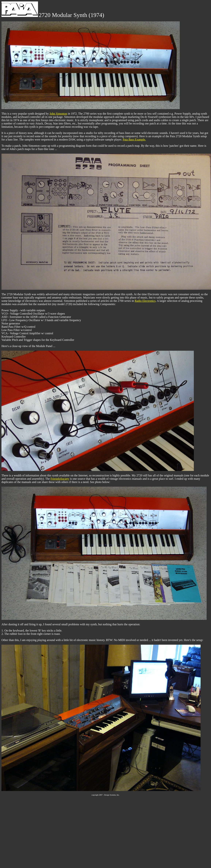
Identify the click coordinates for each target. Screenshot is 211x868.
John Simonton (58, 114)
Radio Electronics (145, 301)
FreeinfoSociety (60, 479)
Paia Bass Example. (134, 139)
